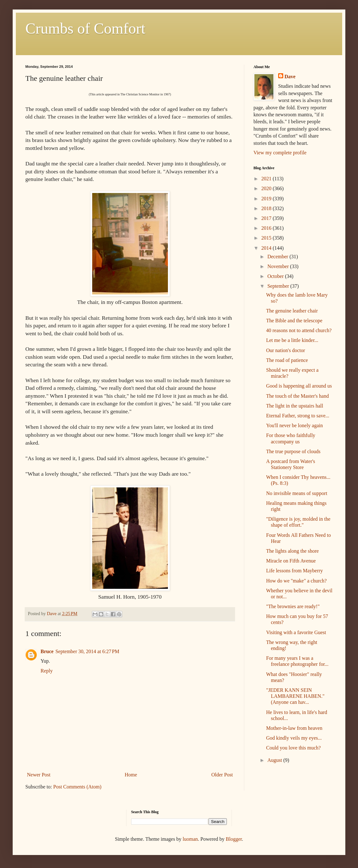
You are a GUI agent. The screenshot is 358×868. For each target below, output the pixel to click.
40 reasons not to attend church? (299, 330)
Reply (47, 671)
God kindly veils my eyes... (294, 738)
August (275, 760)
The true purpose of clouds (293, 451)
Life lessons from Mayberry (294, 571)
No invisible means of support (297, 493)
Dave (290, 77)
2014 (267, 248)
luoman (190, 839)
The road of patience (287, 360)
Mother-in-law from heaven (294, 728)
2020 (267, 188)
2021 (267, 179)
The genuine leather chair (292, 311)
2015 (267, 238)
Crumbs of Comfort (85, 28)
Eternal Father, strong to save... (298, 416)
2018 (267, 208)
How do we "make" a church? (296, 581)
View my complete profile (280, 153)
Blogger (234, 839)
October (276, 276)
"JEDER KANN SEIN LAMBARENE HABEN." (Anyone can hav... (295, 696)
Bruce (47, 651)
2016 (267, 228)
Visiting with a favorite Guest (296, 632)
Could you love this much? (293, 748)
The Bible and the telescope (294, 321)
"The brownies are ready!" (293, 606)
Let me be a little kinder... (292, 340)
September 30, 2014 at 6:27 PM (87, 651)
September (279, 286)
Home (131, 775)
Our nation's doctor (286, 350)
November (279, 266)
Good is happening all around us (299, 386)
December (278, 257)
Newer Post (39, 775)
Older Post (222, 775)
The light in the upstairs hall (295, 406)
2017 (267, 218)
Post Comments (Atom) (77, 787)
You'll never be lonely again (294, 425)
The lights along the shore (292, 551)
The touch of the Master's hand (297, 396)
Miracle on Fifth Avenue (291, 561)
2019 (267, 199)
